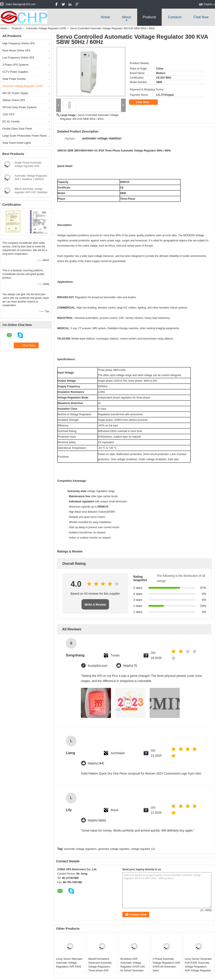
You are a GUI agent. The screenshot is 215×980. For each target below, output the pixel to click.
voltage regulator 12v (143, 849)
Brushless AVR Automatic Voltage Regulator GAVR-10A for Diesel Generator (133, 965)
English (209, 4)
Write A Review (95, 605)
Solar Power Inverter (14, 79)
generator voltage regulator (114, 849)
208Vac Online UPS (14, 100)
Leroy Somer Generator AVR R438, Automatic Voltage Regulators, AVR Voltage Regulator (198, 965)
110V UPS (8, 114)
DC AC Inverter (11, 122)
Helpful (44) (96, 763)
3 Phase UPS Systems (15, 65)
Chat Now (201, 17)
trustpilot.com (98, 666)
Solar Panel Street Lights (17, 143)
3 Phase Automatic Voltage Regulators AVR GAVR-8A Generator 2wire (166, 965)
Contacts (175, 17)
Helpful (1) (130, 666)
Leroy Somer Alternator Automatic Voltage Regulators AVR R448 (69, 963)
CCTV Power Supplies (15, 72)
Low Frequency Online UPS (18, 58)
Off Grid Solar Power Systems (20, 107)
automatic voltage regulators (80, 849)
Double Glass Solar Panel (17, 129)
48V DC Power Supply (15, 93)
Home (105, 17)
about (126, 17)
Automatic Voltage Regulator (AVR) (46, 28)
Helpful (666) (97, 820)
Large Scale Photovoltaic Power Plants (25, 136)
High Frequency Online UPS (19, 43)
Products (149, 17)
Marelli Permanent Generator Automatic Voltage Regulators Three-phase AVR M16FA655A (100, 967)
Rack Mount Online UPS (16, 51)
